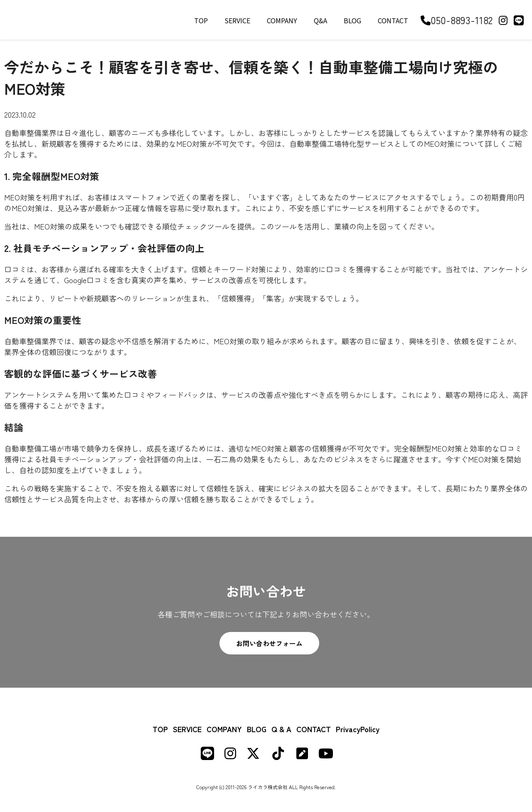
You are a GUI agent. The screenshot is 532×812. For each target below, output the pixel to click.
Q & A (281, 729)
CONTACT (393, 20)
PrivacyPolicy (358, 729)
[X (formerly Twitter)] (253, 755)
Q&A (320, 20)
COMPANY (282, 20)
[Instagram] (503, 20)
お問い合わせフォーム (269, 643)
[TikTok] (278, 755)
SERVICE (237, 20)
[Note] (302, 755)
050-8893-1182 (457, 20)
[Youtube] (326, 755)
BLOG (352, 20)
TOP (201, 20)
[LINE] (519, 20)
